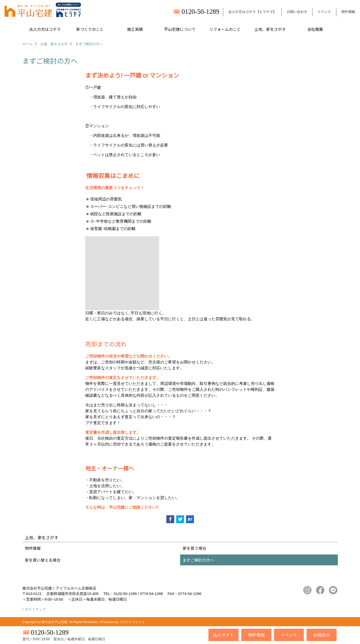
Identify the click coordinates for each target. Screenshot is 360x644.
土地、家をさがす (270, 29)
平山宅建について (180, 29)
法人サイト (223, 635)
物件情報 (348, 12)
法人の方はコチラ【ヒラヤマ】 (252, 12)
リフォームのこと (225, 29)
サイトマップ (35, 609)
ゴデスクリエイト (132, 622)
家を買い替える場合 (43, 560)
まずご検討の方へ (198, 560)
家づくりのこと (90, 29)
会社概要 (315, 29)
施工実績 (135, 29)
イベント (324, 12)
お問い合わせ (297, 12)
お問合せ (322, 635)
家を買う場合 (194, 548)
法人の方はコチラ (45, 29)
